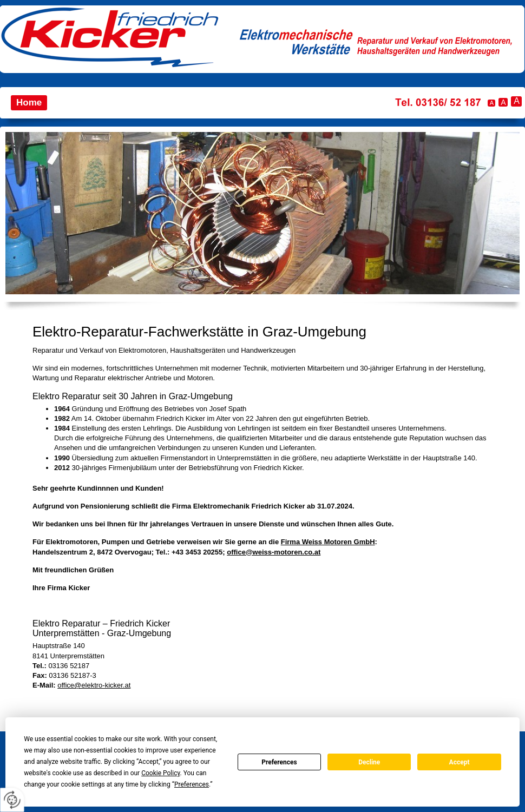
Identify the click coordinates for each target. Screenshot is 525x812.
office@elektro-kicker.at (94, 685)
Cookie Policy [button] (160, 773)
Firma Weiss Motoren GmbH (328, 542)
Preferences (279, 762)
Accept (460, 762)
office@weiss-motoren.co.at (274, 552)
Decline (369, 762)
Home (29, 103)
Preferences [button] (192, 784)
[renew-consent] (12, 800)
